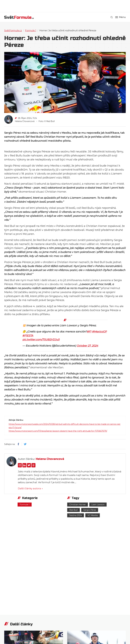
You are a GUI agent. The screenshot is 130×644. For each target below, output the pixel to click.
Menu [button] (121, 17)
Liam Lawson (98, 505)
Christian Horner (78, 505)
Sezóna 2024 (76, 515)
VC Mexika (93, 515)
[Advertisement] (65, 6)
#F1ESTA (28, 336)
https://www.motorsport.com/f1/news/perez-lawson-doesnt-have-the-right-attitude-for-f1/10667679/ (58, 431)
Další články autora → (30, 488)
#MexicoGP (100, 332)
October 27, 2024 (88, 346)
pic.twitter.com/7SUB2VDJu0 (41, 340)
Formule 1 (31, 31)
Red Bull (74, 510)
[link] (112, 17)
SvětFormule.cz (13, 31)
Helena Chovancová (25, 121)
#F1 (89, 332)
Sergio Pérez (90, 510)
